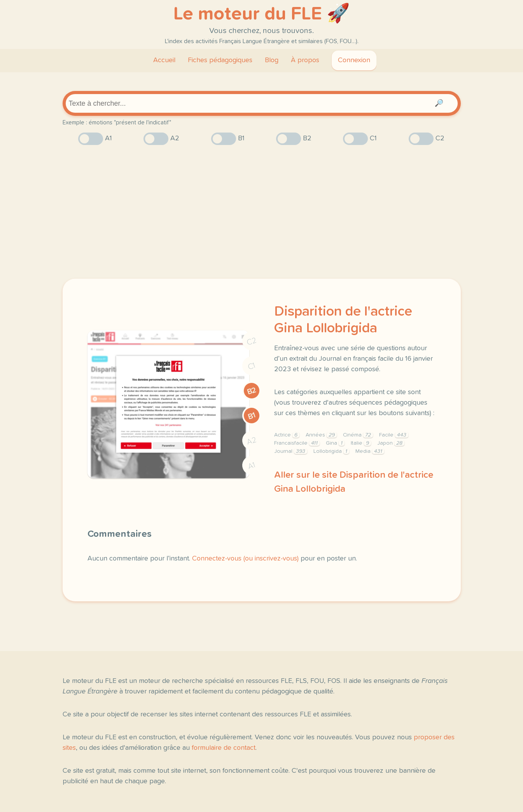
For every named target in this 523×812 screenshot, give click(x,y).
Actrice (287, 435)
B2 (251, 391)
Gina (335, 443)
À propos (305, 60)
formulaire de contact (224, 748)
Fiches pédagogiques (220, 60)
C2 (252, 341)
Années (321, 435)
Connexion (354, 60)
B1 (251, 416)
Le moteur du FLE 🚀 (262, 14)
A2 (252, 441)
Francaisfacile (297, 443)
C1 (252, 366)
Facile (394, 435)
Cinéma (358, 435)
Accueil (164, 60)
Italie (361, 443)
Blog (272, 60)
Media (370, 451)
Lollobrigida (331, 451)
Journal (291, 451)
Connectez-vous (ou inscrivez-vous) (245, 559)
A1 (252, 465)
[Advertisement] (262, 212)
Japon (391, 443)
